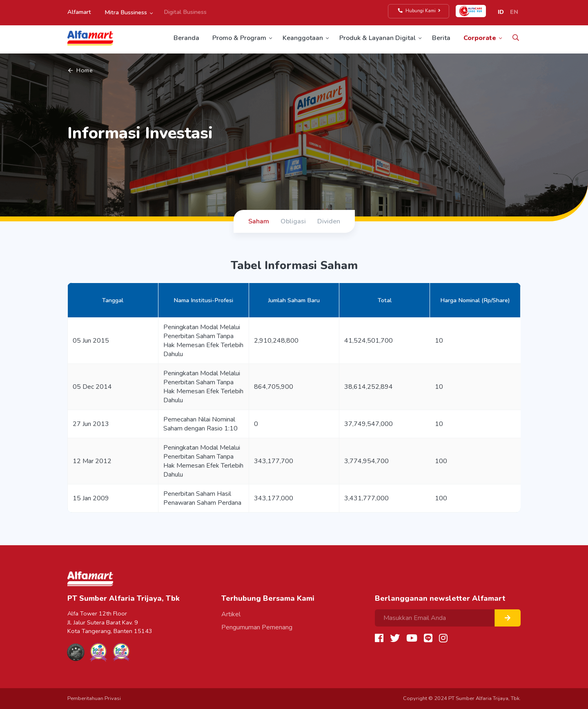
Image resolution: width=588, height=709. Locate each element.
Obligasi (293, 221)
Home (80, 70)
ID (501, 12)
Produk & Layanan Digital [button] (378, 38)
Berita (441, 38)
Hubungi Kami (420, 11)
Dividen (329, 221)
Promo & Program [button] (239, 38)
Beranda (186, 38)
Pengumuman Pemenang (257, 627)
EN (514, 12)
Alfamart (79, 12)
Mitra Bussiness (126, 12)
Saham (259, 221)
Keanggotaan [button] (303, 38)
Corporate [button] (480, 38)
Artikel (231, 614)
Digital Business (185, 12)
